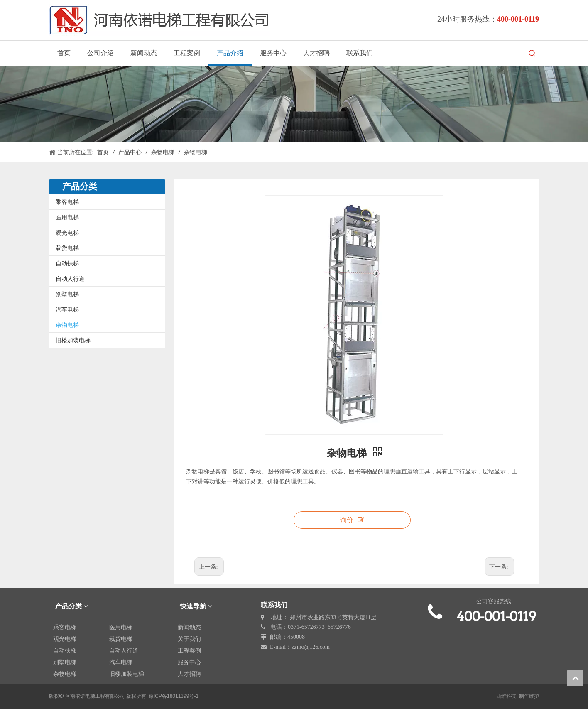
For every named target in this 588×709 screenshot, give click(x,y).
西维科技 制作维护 (518, 696)
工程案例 (189, 650)
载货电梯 (67, 248)
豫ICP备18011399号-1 (174, 696)
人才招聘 (189, 674)
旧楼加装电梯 (73, 340)
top (575, 678)
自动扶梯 (67, 263)
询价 (352, 520)
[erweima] (497, 643)
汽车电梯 (67, 309)
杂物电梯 (67, 325)
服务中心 (189, 662)
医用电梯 (67, 217)
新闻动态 (189, 627)
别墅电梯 (67, 294)
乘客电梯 (67, 202)
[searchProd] (475, 54)
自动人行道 (70, 279)
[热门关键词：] (532, 54)
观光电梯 (67, 233)
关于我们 (189, 639)
